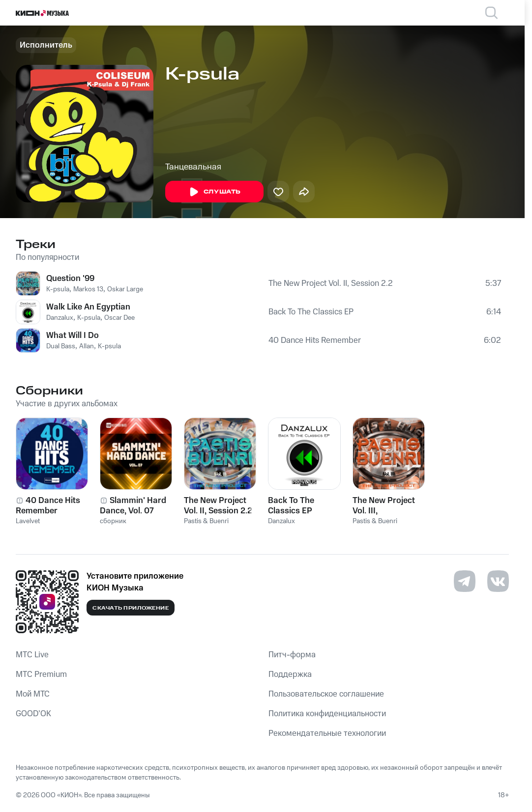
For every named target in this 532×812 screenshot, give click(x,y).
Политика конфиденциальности (327, 714)
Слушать (214, 192)
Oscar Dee (119, 318)
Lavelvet (28, 521)
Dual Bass (61, 346)
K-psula (58, 289)
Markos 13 (88, 289)
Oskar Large (125, 289)
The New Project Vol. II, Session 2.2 (331, 283)
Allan (87, 346)
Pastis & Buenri (206, 521)
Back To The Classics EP (311, 312)
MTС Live (32, 655)
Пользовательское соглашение (326, 694)
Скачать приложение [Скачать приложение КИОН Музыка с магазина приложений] (131, 608)
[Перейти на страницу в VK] (498, 581)
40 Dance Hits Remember (315, 340)
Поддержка (290, 674)
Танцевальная (193, 167)
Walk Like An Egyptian (88, 307)
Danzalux (60, 318)
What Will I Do (73, 336)
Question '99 (70, 279)
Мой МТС (33, 694)
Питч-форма (292, 655)
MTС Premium (41, 674)
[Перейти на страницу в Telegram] (465, 581)
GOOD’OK (33, 714)
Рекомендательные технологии (327, 733)
